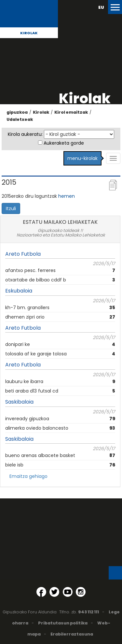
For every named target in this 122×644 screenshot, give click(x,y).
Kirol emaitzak (71, 112)
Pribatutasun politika (63, 623)
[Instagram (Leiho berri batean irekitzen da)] (81, 592)
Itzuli (11, 208)
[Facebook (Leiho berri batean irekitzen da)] (41, 592)
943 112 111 (88, 612)
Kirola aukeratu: (25, 134)
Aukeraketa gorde (64, 143)
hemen (67, 196)
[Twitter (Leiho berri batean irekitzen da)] (54, 592)
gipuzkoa (17, 112)
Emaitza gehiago (28, 476)
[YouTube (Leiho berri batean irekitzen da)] (68, 592)
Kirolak (29, 33)
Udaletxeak (20, 119)
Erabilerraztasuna (72, 634)
